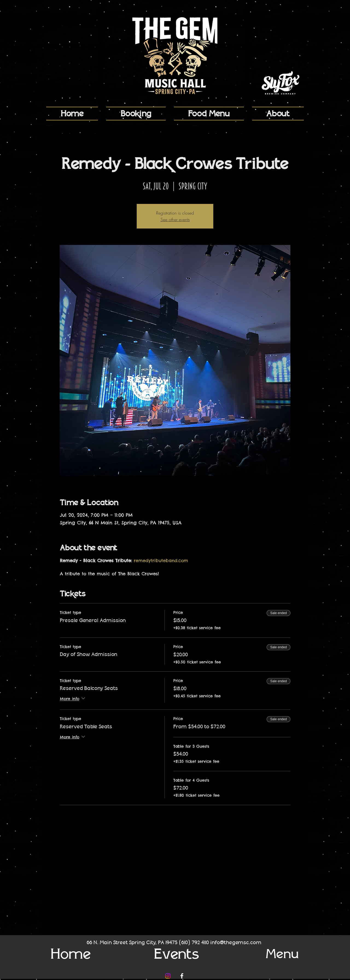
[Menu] (282, 954)
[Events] (177, 954)
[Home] (71, 954)
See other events (175, 219)
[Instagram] (168, 976)
